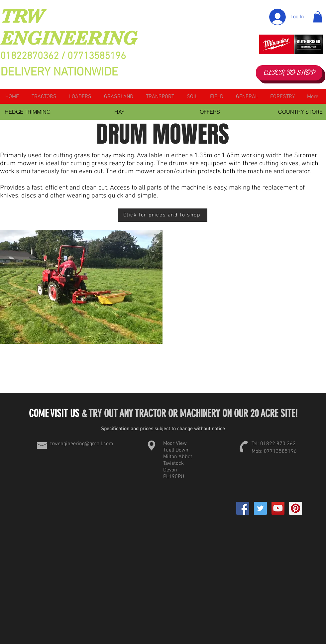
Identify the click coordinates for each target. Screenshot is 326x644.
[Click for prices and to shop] (163, 215)
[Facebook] (243, 508)
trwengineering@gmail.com (82, 444)
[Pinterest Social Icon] (296, 508)
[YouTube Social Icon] (278, 508)
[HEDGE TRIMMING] (28, 112)
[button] (318, 17)
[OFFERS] (210, 112)
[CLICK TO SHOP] (289, 73)
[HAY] (120, 112)
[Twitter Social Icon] (260, 508)
